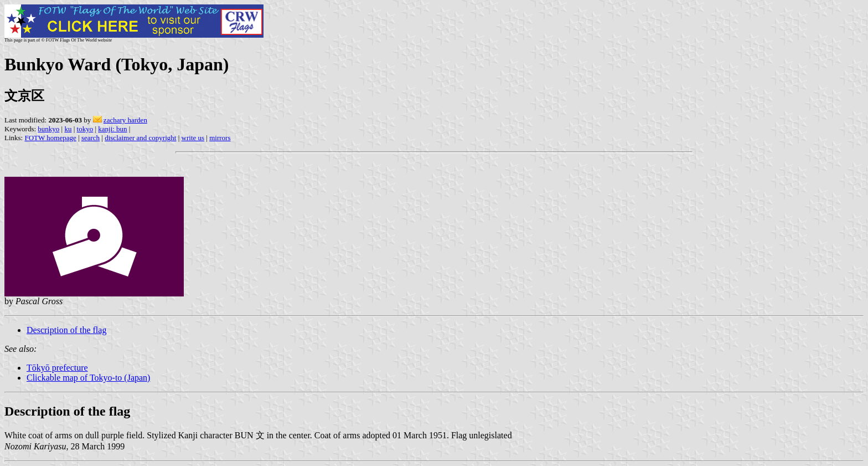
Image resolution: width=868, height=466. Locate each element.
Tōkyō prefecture (57, 368)
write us (193, 138)
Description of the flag (66, 330)
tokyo (85, 129)
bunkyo (48, 129)
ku (68, 129)
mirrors (220, 138)
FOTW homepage (50, 138)
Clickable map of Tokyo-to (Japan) (88, 378)
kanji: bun (112, 129)
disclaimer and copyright (140, 138)
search (91, 138)
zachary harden (125, 120)
